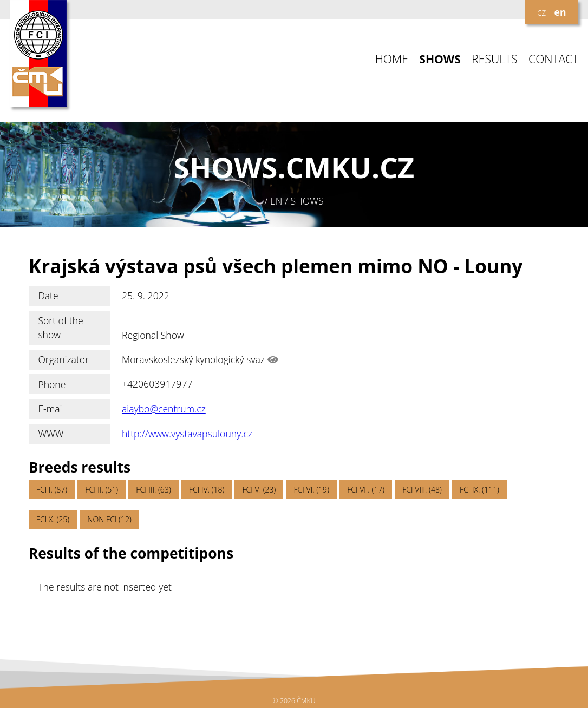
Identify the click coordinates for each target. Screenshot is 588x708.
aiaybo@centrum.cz (164, 409)
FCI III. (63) (153, 490)
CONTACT (553, 59)
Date (48, 296)
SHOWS (440, 59)
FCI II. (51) (102, 490)
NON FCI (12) (109, 519)
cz (541, 12)
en (560, 12)
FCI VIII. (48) (422, 490)
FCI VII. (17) (366, 490)
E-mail (51, 409)
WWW (51, 434)
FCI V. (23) (259, 490)
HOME (392, 59)
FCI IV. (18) (207, 490)
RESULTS (494, 59)
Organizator (63, 359)
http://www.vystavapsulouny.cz (187, 434)
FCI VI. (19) (312, 490)
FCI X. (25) (53, 519)
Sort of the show (60, 327)
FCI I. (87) (52, 490)
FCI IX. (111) (479, 490)
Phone (52, 384)
